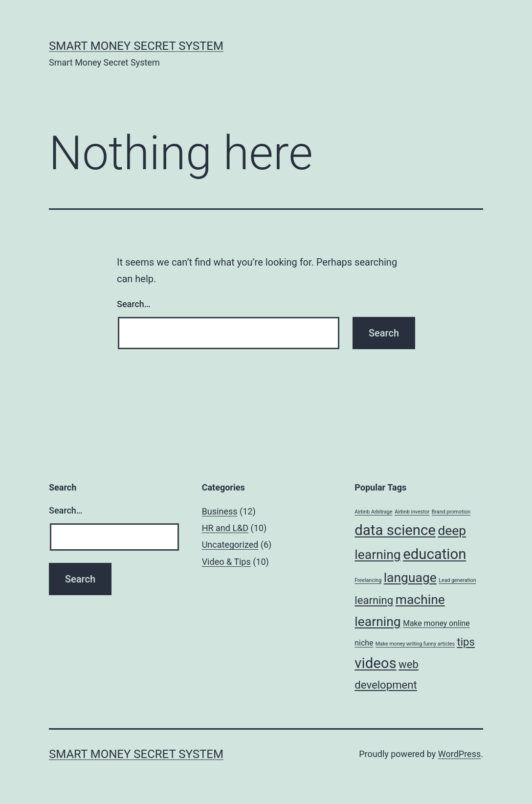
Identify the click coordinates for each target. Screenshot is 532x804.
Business (220, 511)
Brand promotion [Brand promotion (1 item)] (451, 512)
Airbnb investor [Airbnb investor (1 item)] (412, 512)
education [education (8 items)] (434, 554)
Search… (134, 304)
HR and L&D (225, 528)
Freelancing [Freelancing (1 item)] (368, 580)
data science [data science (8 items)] (395, 530)
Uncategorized (230, 545)
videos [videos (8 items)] (375, 663)
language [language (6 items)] (410, 577)
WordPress (459, 754)
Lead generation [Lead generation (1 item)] (457, 580)
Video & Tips (226, 562)
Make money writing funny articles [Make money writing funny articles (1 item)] (415, 644)
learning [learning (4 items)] (374, 600)
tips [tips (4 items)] (466, 642)
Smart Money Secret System (136, 46)
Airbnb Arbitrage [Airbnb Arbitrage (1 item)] (373, 512)
